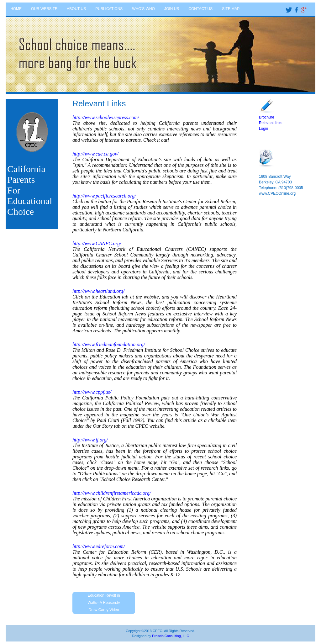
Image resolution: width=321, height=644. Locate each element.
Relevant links (271, 123)
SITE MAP (231, 9)
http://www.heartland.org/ (98, 291)
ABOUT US (76, 9)
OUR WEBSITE (44, 9)
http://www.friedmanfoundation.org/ (109, 344)
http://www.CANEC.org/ (97, 243)
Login (263, 129)
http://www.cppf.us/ (92, 392)
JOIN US (172, 9)
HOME (16, 9)
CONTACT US (200, 9)
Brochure (267, 117)
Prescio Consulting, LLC (171, 636)
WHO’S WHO (143, 9)
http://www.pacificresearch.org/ (104, 196)
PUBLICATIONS (109, 9)
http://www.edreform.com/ (99, 546)
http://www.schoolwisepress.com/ (106, 117)
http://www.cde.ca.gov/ (95, 154)
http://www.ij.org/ (90, 440)
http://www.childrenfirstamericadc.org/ (112, 493)
